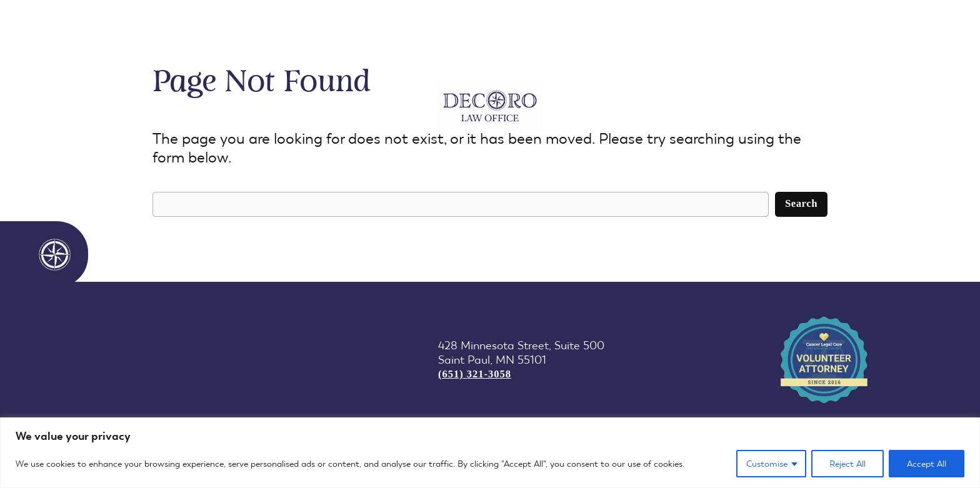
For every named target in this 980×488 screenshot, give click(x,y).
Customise (767, 464)
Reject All (847, 464)
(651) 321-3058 (475, 374)
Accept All (927, 464)
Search (801, 203)
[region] (490, 453)
